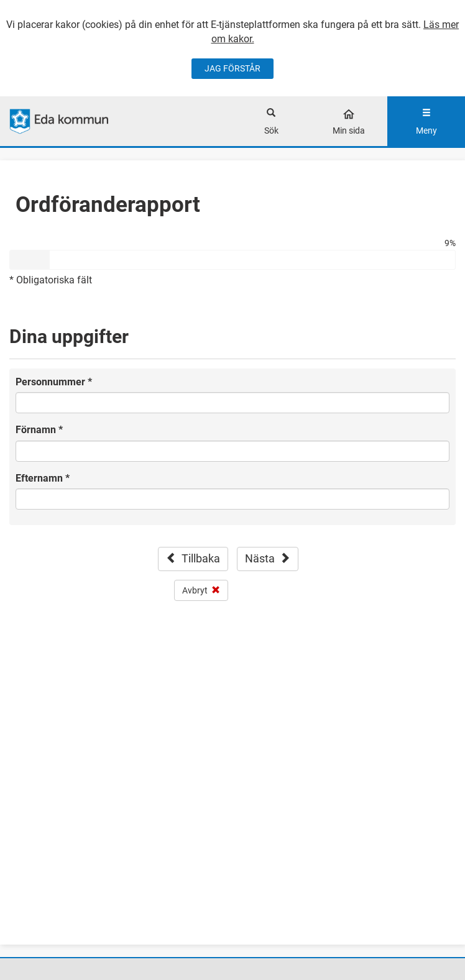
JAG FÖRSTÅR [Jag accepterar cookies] (233, 68)
